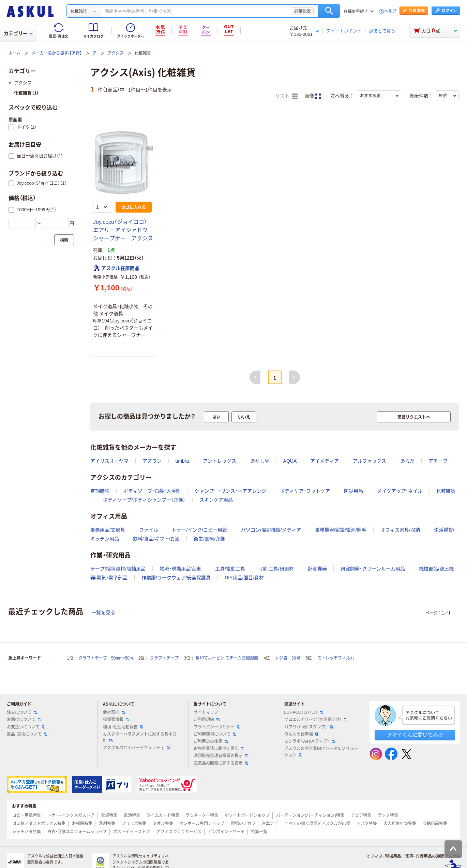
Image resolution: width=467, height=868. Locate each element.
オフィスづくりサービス (179, 832)
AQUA (290, 461)
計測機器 (317, 569)
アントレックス (220, 461)
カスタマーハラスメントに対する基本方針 (140, 737)
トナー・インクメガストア (71, 815)
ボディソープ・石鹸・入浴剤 (152, 491)
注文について (22, 712)
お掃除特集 (82, 824)
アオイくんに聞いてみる (415, 735)
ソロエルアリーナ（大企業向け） (316, 720)
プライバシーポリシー (217, 727)
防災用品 (353, 491)
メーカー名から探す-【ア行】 (57, 53)
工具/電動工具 (230, 569)
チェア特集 (361, 815)
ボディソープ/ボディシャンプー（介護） (144, 500)
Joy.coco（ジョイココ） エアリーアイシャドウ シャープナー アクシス (123, 230)
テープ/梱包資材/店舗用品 (118, 569)
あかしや (260, 461)
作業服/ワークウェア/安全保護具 (176, 578)
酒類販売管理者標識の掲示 (221, 756)
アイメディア (325, 461)
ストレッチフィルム (336, 658)
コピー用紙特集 (27, 815)
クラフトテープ (164, 658)
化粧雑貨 (446, 491)
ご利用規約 (207, 720)
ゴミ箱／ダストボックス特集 (39, 824)
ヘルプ (390, 11)
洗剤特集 (107, 824)
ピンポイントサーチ (226, 832)
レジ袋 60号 (288, 658)
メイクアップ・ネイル (400, 491)
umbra (182, 461)
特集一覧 (259, 832)
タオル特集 (163, 824)
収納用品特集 (435, 824)
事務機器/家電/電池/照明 (341, 530)
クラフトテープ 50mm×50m (106, 658)
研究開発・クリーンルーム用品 (373, 569)
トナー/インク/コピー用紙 (199, 530)
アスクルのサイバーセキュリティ (136, 748)
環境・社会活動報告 (123, 727)
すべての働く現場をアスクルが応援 (317, 824)
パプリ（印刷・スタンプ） (308, 727)
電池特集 (132, 815)
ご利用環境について (215, 734)
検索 (329, 11)
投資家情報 (116, 720)
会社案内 (114, 712)
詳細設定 (303, 11)
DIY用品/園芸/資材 (244, 578)
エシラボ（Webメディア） (310, 741)
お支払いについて (26, 727)
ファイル (149, 530)
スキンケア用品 (216, 500)
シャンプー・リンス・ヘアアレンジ (230, 491)
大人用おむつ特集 (400, 824)
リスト (286, 96)
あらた (407, 461)
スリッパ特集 (134, 824)
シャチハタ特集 (27, 832)
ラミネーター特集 (202, 815)
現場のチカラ (243, 824)
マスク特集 (367, 824)
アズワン (152, 461)
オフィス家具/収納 (400, 530)
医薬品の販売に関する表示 (221, 763)
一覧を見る (103, 612)
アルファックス (370, 461)
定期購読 (100, 491)
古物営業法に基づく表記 (219, 749)
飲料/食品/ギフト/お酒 (156, 539)
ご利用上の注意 (211, 741)
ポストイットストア (132, 832)
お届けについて (24, 720)
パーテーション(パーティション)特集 (310, 815)
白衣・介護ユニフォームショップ (77, 832)
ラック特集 (388, 815)
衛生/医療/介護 (209, 539)
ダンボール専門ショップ (202, 824)
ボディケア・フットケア (305, 491)
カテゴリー (18, 33)
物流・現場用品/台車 (180, 569)
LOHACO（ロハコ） (304, 712)
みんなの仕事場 (301, 734)
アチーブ (438, 461)
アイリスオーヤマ (109, 461)
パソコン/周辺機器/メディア (271, 530)
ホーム (14, 53)
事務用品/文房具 (108, 530)
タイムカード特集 (163, 815)
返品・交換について (27, 734)
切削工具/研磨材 (276, 569)
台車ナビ (270, 824)
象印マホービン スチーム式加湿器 (227, 658)
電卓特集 (109, 815)
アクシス (116, 53)
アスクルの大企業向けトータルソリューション (321, 752)
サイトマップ (206, 712)
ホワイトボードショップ (247, 815)
